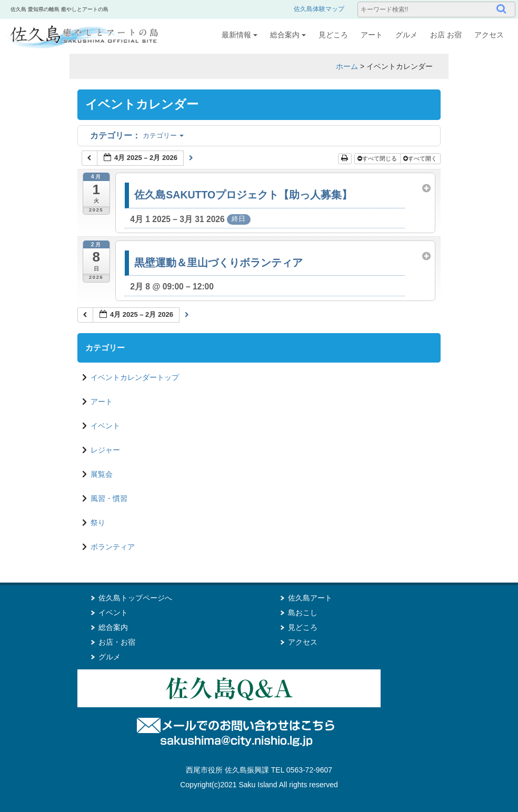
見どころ (333, 35)
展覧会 (102, 474)
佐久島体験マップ (319, 9)
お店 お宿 (446, 35)
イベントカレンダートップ (135, 377)
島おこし (303, 613)
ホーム (347, 66)
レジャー (105, 450)
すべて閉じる (378, 158)
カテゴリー (137, 136)
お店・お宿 (117, 642)
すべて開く (421, 158)
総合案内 (288, 35)
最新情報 (240, 35)
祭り (98, 523)
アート (372, 35)
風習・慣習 (109, 498)
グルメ (406, 35)
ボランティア (113, 547)
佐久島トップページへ (135, 598)
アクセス (489, 35)
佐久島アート (310, 598)
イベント (105, 426)
